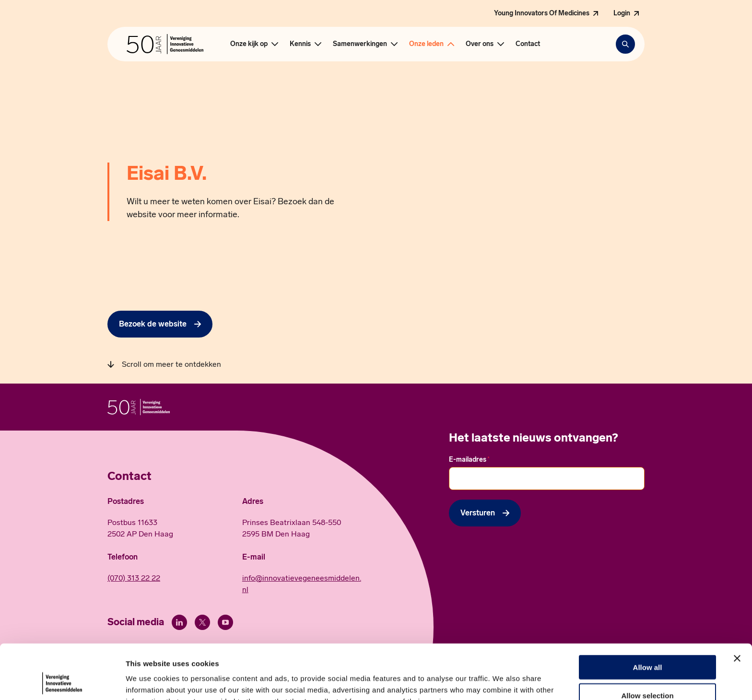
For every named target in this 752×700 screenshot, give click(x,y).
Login (622, 13)
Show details (503, 681)
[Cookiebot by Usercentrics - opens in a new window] (62, 681)
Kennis (300, 44)
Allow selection (647, 644)
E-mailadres (469, 459)
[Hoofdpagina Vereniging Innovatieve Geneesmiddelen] (165, 44)
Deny (648, 672)
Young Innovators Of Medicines (542, 13)
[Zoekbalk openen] (625, 44)
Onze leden (426, 44)
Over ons (480, 44)
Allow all (648, 616)
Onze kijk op (249, 44)
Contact (528, 44)
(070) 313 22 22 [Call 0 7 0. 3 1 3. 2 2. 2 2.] (134, 578)
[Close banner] (737, 607)
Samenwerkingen (360, 44)
